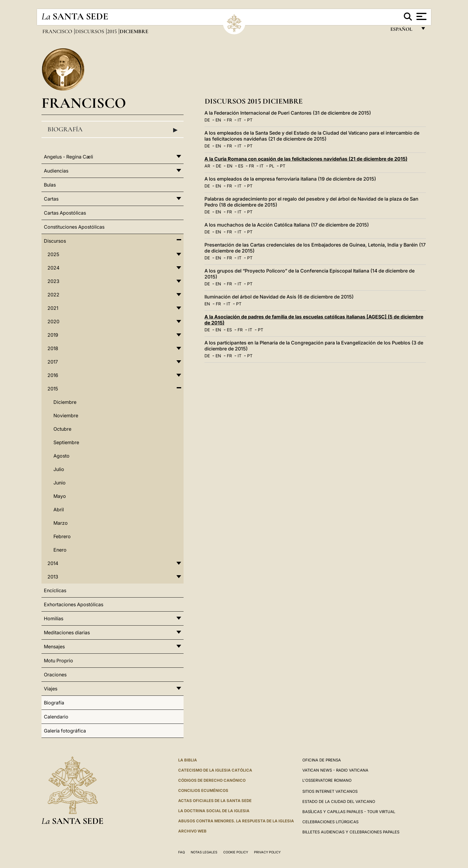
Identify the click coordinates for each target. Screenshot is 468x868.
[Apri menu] (421, 16)
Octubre (62, 429)
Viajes (51, 689)
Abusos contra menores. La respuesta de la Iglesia (236, 821)
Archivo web (192, 831)
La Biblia (188, 760)
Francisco (58, 31)
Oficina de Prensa (322, 760)
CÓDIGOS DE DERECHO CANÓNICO (212, 780)
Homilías (54, 618)
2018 (53, 348)
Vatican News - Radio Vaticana (335, 770)
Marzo (61, 523)
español (404, 31)
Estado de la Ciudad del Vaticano (339, 801)
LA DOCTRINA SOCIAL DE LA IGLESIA (214, 811)
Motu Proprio (59, 661)
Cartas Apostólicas (65, 213)
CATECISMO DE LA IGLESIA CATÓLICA (215, 770)
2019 (53, 335)
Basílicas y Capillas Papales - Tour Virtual (349, 812)
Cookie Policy (236, 852)
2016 (53, 375)
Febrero (62, 536)
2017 (53, 362)
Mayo (60, 496)
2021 (53, 308)
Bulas (50, 185)
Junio (60, 483)
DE (207, 120)
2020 (53, 321)
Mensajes (54, 647)
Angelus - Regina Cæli (68, 157)
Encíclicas (55, 590)
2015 (113, 31)
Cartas (51, 199)
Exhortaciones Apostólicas (74, 604)
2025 (53, 254)
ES (241, 166)
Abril (59, 510)
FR (229, 120)
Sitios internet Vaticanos (330, 791)
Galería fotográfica (65, 731)
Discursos (90, 31)
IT (240, 120)
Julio (59, 469)
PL (272, 166)
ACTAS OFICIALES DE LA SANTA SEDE (215, 801)
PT (250, 120)
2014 (53, 563)
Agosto (61, 456)
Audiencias (56, 171)
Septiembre (66, 442)
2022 (53, 295)
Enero (60, 550)
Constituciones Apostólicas (74, 227)
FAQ (181, 852)
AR (207, 166)
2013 (53, 577)
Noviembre (66, 415)
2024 (53, 268)
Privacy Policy (267, 852)
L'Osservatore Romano (327, 780)
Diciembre (65, 402)
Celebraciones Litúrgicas (330, 822)
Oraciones (55, 675)
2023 (53, 281)
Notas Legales (204, 852)
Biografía (113, 130)
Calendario (56, 717)
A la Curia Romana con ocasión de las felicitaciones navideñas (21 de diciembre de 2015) (306, 159)
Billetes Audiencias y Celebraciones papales (351, 832)
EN (218, 120)
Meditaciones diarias (67, 632)
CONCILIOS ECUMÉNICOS (203, 790)
